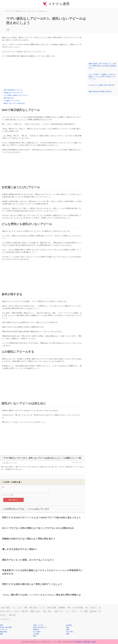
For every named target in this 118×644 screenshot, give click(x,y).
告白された (94, 608)
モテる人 (17, 611)
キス (14, 608)
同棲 (69, 608)
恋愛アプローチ (59, 611)
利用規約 (79, 642)
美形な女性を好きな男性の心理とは (100, 91)
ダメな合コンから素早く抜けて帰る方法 (102, 85)
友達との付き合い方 (40, 627)
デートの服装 (84, 611)
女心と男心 (70, 632)
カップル (42, 608)
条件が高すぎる (9, 98)
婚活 (68, 627)
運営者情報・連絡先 (90, 642)
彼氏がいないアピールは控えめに (15, 103)
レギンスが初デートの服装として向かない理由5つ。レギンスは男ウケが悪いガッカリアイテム (102, 77)
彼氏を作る (25, 611)
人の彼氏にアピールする (12, 101)
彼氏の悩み (93, 611)
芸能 (68, 634)
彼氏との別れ (33, 608)
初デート (75, 611)
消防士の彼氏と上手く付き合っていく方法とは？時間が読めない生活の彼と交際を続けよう (102, 66)
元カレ (20, 608)
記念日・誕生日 (6, 608)
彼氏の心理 (12, 615)
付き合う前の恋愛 (78, 608)
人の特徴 (36, 634)
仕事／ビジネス (38, 625)
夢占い (35, 636)
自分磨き (69, 625)
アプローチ (4, 629)
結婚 (68, 629)
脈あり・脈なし (48, 611)
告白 (87, 608)
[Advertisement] (42, 73)
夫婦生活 (36, 629)
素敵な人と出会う (36, 611)
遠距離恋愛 (62, 608)
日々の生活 (37, 632)
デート (68, 611)
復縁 (26, 608)
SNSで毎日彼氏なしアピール (13, 90)
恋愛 (8, 30)
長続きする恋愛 (52, 608)
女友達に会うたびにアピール (13, 93)
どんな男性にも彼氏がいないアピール (16, 95)
